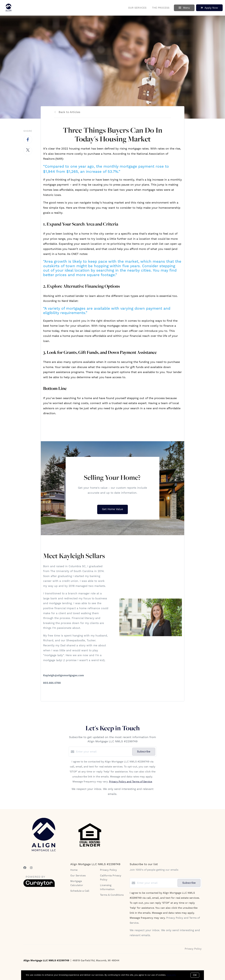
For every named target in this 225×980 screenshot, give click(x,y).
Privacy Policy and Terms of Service (131, 782)
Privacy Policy (108, 870)
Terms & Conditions (112, 895)
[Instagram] (31, 868)
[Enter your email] (103, 752)
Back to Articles (69, 112)
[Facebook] (25, 868)
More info (171, 975)
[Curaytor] (39, 886)
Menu (184, 8)
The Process (161, 8)
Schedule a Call (80, 891)
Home (74, 870)
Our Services (137, 8)
